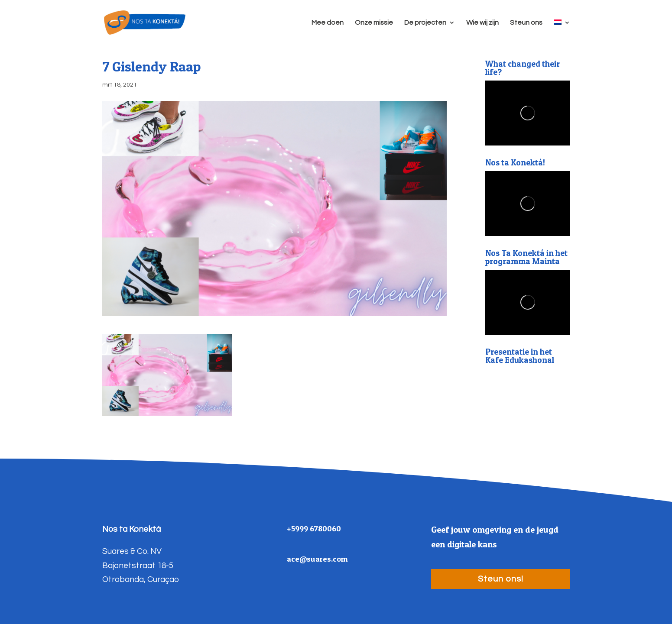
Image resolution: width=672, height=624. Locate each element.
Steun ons (526, 23)
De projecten (425, 23)
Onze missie (374, 23)
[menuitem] (562, 32)
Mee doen (328, 23)
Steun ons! (501, 579)
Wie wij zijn (482, 23)
